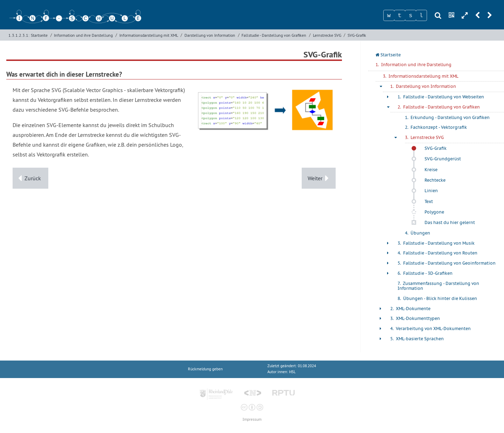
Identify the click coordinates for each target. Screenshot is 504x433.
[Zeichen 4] (421, 15)
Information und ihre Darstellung (83, 35)
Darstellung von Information (210, 35)
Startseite (39, 35)
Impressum (252, 420)
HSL (292, 372)
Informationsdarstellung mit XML (149, 35)
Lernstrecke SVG (327, 35)
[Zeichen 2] (400, 15)
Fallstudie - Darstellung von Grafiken (274, 35)
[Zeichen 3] (411, 15)
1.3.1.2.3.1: (19, 35)
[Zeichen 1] (389, 15)
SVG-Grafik (357, 35)
